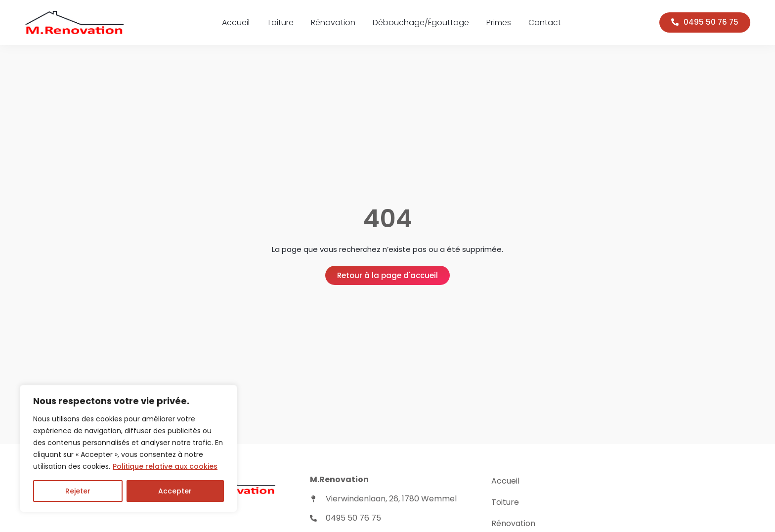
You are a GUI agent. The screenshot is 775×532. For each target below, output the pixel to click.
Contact (545, 22)
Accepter (175, 491)
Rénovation (333, 22)
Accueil (236, 22)
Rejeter (78, 491)
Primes (499, 22)
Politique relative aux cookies (165, 466)
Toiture (280, 22)
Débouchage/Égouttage (421, 22)
